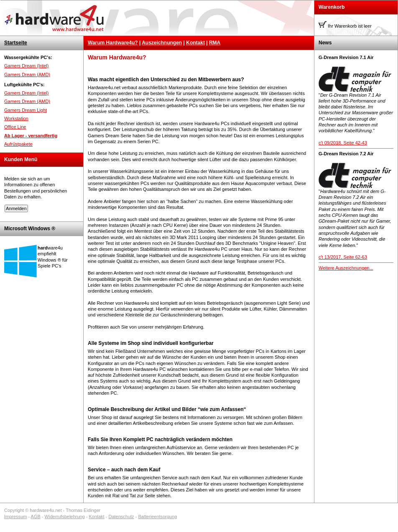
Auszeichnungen (162, 43)
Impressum (15, 517)
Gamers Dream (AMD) (27, 75)
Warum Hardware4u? (113, 43)
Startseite (16, 43)
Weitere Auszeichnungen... (346, 268)
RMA (215, 43)
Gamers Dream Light (26, 110)
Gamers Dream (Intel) (26, 66)
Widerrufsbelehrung (65, 517)
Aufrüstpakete (18, 144)
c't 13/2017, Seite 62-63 (343, 257)
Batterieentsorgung (157, 517)
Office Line (15, 127)
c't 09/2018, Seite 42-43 (343, 143)
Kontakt (195, 43)
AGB (36, 517)
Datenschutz (121, 517)
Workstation (16, 118)
